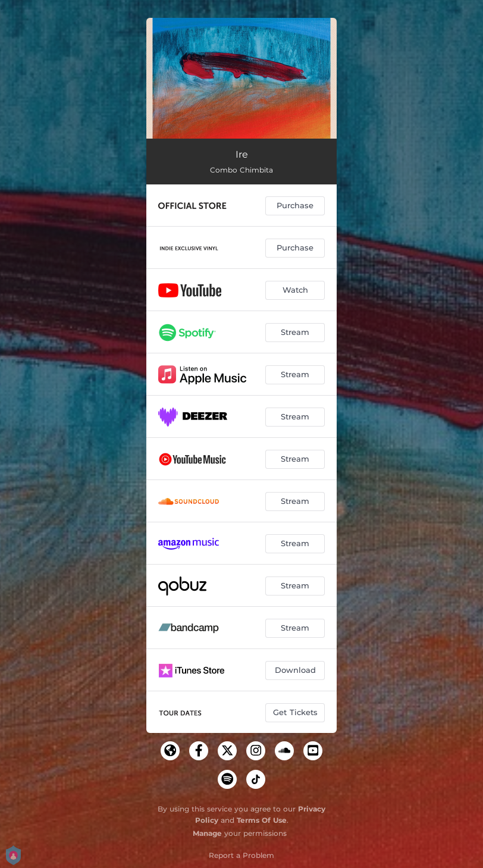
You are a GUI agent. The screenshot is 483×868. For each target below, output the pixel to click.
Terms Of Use (262, 820)
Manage (207, 833)
